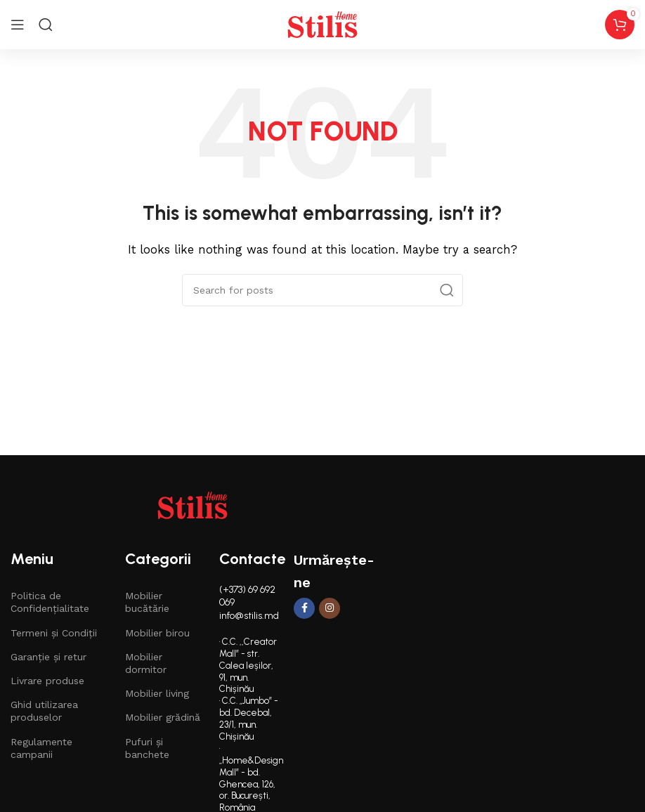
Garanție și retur (48, 657)
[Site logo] (322, 24)
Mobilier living (157, 693)
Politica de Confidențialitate (50, 602)
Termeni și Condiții (54, 633)
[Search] (46, 25)
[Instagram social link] (330, 608)
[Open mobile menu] (18, 25)
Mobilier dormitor (146, 663)
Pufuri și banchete (147, 748)
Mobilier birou (157, 633)
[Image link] (193, 504)
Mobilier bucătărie (147, 602)
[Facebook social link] (304, 608)
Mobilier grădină (163, 717)
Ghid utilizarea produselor (44, 711)
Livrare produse (47, 681)
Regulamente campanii (41, 748)
